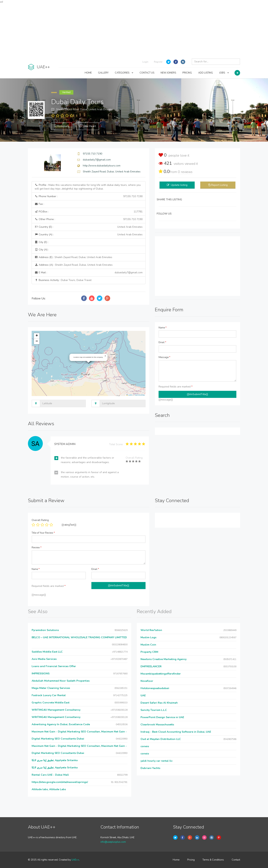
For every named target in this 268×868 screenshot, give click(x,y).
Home (176, 860)
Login (145, 62)
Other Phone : (89, 219)
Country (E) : (89, 227)
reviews (185, 172)
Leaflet (129, 395)
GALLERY (103, 73)
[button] (105, 356)
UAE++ (75, 860)
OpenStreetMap (140, 395)
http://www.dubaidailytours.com (102, 166)
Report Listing (219, 185)
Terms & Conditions (213, 860)
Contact (236, 860)
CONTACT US (147, 73)
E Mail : (89, 273)
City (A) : (42, 250)
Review (37, 548)
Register (158, 62)
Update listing (179, 185)
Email (162, 342)
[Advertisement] (134, 30)
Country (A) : (89, 235)
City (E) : (42, 242)
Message (164, 357)
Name (163, 328)
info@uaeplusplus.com (113, 842)
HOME (88, 73)
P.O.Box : (89, 212)
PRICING (187, 73)
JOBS (224, 73)
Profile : (88, 187)
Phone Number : (89, 196)
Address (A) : (74, 265)
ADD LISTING (206, 73)
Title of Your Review (43, 533)
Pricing (191, 860)
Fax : (39, 204)
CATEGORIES (124, 73)
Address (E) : (73, 257)
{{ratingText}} (69, 525)
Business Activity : (63, 280)
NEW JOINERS (168, 73)
